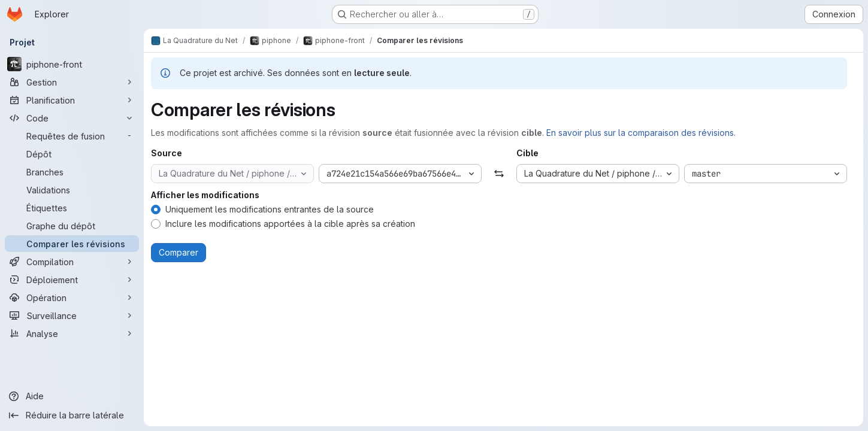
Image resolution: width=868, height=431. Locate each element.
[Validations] (72, 190)
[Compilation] (72, 262)
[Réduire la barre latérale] (72, 415)
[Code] (72, 118)
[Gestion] (72, 82)
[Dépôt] (72, 154)
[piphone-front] (72, 64)
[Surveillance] (72, 315)
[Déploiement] (72, 280)
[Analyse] (72, 333)
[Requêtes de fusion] (72, 136)
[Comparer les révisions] (72, 244)
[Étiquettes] (72, 208)
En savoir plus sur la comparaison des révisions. (641, 133)
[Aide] (72, 396)
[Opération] (72, 298)
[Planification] (72, 100)
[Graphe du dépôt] (72, 226)
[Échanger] (499, 174)
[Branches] (72, 172)
